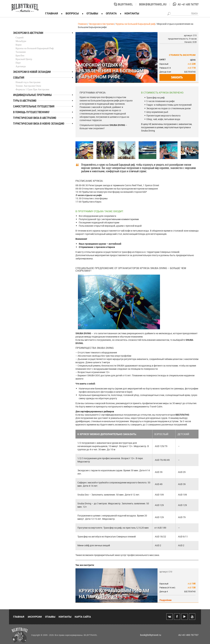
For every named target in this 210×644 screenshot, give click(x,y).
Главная (82, 24)
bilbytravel (123, 4)
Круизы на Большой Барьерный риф (135, 24)
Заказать (177, 77)
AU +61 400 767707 (188, 4)
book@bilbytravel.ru (153, 4)
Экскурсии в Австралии (101, 24)
